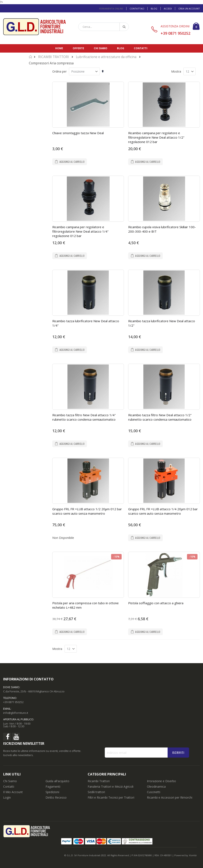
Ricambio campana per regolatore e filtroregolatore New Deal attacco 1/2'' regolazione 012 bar (156, 137)
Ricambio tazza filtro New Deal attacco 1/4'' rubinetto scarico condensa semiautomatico (84, 417)
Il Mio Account (13, 792)
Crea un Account (189, 9)
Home (59, 48)
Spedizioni (52, 792)
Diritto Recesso (56, 797)
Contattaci (137, 9)
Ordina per (59, 71)
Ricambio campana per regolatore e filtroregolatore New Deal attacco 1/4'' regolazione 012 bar (80, 231)
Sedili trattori (96, 792)
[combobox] (104, 27)
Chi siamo (101, 48)
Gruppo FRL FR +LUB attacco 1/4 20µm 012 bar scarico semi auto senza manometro (163, 511)
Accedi (168, 9)
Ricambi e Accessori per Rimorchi (170, 797)
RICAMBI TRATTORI (54, 57)
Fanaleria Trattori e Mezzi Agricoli (111, 787)
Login (7, 797)
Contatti (141, 48)
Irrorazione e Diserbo (161, 781)
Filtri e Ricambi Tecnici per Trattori (111, 797)
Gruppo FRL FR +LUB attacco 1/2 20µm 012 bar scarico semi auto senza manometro (87, 511)
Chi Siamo (10, 781)
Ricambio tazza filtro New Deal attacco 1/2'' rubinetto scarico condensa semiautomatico (160, 417)
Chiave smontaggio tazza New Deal (78, 133)
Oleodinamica (156, 787)
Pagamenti (53, 787)
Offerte (78, 48)
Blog (154, 9)
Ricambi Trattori (99, 781)
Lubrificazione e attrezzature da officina (106, 57)
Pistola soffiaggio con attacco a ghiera (156, 603)
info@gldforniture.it (16, 713)
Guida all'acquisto (57, 781)
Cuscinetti (154, 792)
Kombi (193, 855)
